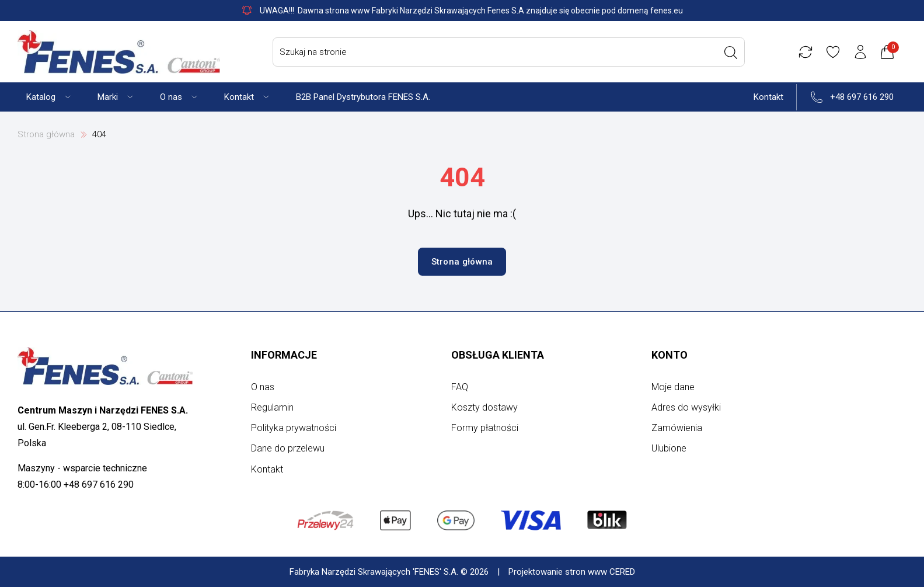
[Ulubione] (833, 52)
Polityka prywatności (294, 428)
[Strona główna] (119, 52)
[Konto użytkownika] (860, 52)
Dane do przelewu (288, 448)
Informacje (284, 355)
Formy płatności (485, 428)
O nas (263, 387)
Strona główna (46, 134)
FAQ (460, 387)
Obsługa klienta (498, 355)
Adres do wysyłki (686, 407)
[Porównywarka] (806, 52)
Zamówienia (677, 428)
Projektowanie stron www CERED (572, 572)
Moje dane (673, 387)
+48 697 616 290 (862, 97)
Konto (670, 355)
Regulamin (272, 407)
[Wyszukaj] (731, 53)
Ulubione (669, 448)
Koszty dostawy (484, 407)
